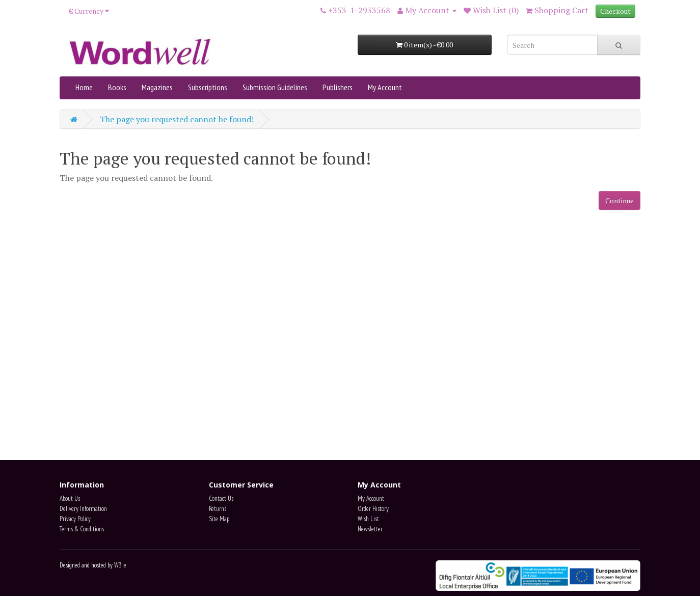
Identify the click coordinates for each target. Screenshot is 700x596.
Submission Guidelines (275, 87)
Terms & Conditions (82, 529)
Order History (373, 509)
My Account (385, 87)
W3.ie (120, 565)
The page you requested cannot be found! (177, 119)
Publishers (338, 87)
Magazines (157, 87)
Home (84, 87)
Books (117, 87)
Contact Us (221, 498)
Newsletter (370, 529)
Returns (218, 509)
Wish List (368, 519)
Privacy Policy (75, 519)
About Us (70, 498)
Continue (620, 200)
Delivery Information (83, 509)
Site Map (219, 519)
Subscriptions (208, 87)
